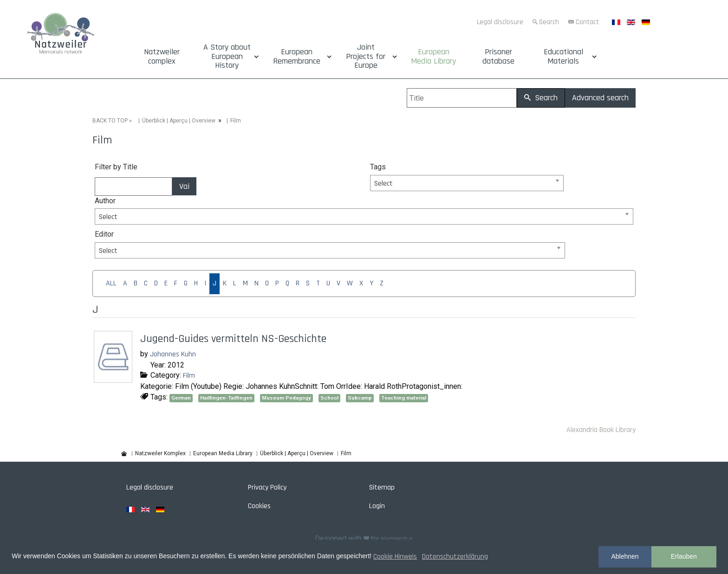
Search (549, 22)
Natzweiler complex (162, 57)
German (181, 398)
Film (189, 376)
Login (377, 506)
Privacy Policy (267, 487)
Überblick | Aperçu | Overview (179, 121)
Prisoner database (498, 57)
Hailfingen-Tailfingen (226, 398)
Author (105, 201)
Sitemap (382, 487)
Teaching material (404, 398)
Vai (184, 186)
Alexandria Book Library (601, 430)
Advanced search (600, 98)
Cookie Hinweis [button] (395, 557)
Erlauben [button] (684, 556)
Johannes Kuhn (173, 354)
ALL (111, 283)
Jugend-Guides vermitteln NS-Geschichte (233, 339)
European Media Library (433, 57)
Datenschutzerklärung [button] (455, 557)
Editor (104, 234)
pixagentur (397, 539)
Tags (378, 167)
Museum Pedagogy (286, 398)
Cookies (259, 506)
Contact (587, 22)
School (329, 398)
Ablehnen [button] (625, 556)
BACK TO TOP (110, 121)
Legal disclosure (500, 22)
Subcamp (360, 398)
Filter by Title (116, 167)
